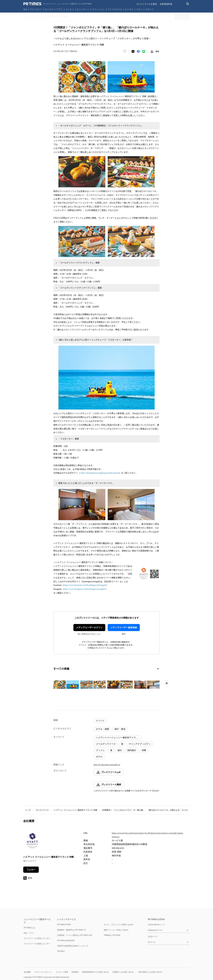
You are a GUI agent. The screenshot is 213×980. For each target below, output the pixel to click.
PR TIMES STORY (64, 925)
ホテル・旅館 (103, 729)
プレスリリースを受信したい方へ (37, 938)
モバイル (49, 9)
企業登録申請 (166, 4)
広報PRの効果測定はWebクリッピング (73, 946)
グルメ (139, 9)
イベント (100, 721)
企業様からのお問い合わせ (123, 972)
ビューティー (83, 9)
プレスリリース (42, 810)
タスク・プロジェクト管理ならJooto (118, 925)
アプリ (59, 9)
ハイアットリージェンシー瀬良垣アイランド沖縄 (119, 738)
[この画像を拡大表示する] (66, 685)
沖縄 (144, 750)
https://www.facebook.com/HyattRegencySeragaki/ (85, 585)
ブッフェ (100, 750)
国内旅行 (132, 750)
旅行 (120, 750)
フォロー (31, 870)
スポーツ (150, 9)
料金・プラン (29, 933)
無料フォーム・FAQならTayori (116, 930)
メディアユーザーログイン (89, 628)
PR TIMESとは (29, 928)
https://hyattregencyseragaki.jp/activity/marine (100, 473)
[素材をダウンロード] (152, 51)
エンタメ (70, 9)
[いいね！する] (125, 51)
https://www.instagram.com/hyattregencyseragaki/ (85, 589)
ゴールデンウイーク (106, 744)
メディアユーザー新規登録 (124, 628)
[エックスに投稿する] (133, 51)
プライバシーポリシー (43, 972)
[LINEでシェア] (144, 51)
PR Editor (61, 951)
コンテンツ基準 (62, 972)
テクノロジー (36, 9)
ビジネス (129, 9)
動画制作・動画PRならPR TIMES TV (71, 930)
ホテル (99, 757)
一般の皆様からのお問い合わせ (150, 972)
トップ (28, 810)
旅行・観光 (120, 729)
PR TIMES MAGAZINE (66, 940)
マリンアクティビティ (140, 744)
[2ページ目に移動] (159, 669)
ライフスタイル (115, 9)
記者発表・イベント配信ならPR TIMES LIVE (75, 935)
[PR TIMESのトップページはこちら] (58, 4)
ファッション (98, 9)
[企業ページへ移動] (32, 841)
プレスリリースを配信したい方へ (37, 944)
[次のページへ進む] (166, 683)
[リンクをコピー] (157, 51)
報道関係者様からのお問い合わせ (96, 972)
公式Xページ (153, 936)
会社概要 (27, 972)
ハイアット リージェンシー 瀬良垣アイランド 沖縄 (75, 810)
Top (25, 9)
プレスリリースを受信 (146, 4)
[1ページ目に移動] (158, 669)
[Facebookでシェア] (138, 51)
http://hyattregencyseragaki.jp (107, 765)
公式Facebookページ (156, 925)
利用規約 (75, 972)
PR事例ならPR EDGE (112, 935)
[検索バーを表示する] (188, 4)
